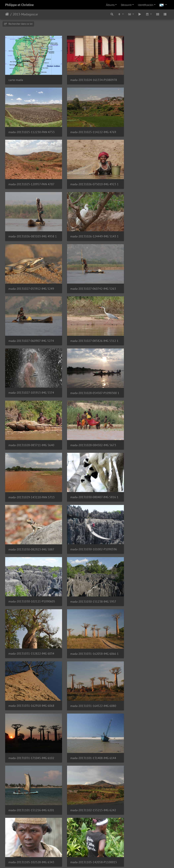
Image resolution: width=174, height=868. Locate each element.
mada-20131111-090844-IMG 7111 (31, 800)
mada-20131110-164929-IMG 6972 (87, 751)
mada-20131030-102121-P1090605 (143, 365)
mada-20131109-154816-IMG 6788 (87, 655)
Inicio (7, 14)
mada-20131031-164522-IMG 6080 (87, 462)
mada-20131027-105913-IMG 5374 (31, 269)
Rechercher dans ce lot (18, 24)
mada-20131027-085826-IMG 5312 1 (143, 221)
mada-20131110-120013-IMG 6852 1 (143, 655)
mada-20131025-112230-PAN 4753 (143, 76)
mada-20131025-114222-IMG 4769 (31, 124)
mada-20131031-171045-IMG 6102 (143, 462)
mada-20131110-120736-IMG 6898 (31, 703)
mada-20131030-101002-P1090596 (87, 365)
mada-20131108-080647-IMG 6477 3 (31, 607)
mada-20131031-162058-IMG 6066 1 (143, 414)
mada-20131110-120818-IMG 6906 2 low (87, 703)
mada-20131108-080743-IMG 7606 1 (87, 607)
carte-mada (16, 76)
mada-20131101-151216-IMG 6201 (87, 510)
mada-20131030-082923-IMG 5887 (31, 366)
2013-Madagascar (25, 14)
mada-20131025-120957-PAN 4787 (87, 124)
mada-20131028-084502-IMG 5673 (31, 317)
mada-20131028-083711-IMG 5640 (143, 269)
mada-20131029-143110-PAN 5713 (87, 317)
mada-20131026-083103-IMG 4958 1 (31, 173)
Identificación (146, 5)
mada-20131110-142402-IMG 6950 (31, 752)
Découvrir (126, 5)
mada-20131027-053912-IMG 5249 (143, 173)
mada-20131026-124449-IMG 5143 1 (87, 173)
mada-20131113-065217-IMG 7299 (31, 848)
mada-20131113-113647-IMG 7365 (87, 848)
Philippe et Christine (19, 5)
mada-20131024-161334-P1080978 (87, 76)
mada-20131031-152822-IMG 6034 (87, 414)
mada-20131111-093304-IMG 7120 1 (87, 800)
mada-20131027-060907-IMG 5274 (87, 221)
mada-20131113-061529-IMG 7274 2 (143, 800)
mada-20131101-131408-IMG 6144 (31, 510)
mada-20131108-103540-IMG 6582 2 (143, 607)
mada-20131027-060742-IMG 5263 (31, 221)
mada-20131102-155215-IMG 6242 (143, 510)
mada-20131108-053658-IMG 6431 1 (143, 559)
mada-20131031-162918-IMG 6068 (31, 462)
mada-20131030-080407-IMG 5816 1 (143, 317)
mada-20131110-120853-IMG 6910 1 (143, 703)
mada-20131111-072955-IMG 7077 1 (143, 752)
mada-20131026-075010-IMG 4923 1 (143, 124)
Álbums (110, 5)
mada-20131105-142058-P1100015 (87, 558)
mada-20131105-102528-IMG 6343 (31, 558)
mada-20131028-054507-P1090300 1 (87, 269)
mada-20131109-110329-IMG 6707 (31, 655)
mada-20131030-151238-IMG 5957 (31, 414)
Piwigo (97, 861)
